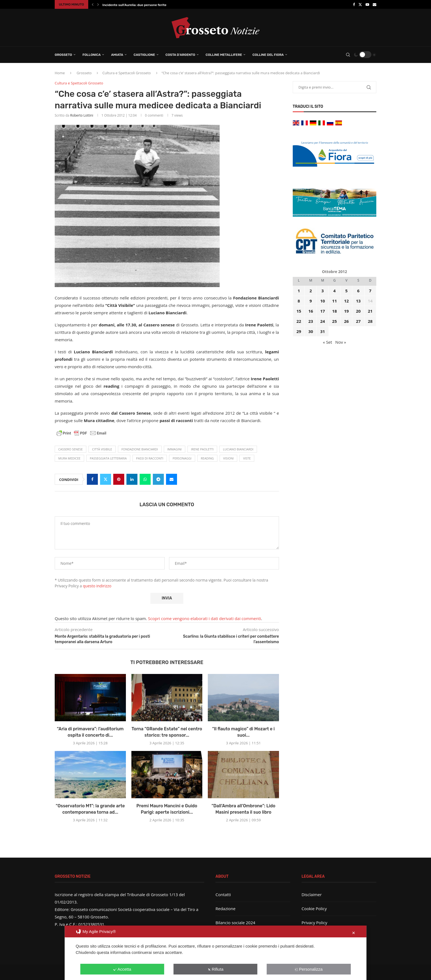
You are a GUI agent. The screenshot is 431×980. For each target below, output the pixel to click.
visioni (229, 458)
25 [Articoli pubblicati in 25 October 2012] (334, 321)
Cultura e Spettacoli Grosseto (126, 73)
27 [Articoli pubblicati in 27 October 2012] (358, 321)
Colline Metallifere (224, 55)
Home (60, 73)
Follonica (92, 55)
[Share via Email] (172, 479)
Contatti (223, 894)
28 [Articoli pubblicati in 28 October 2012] (370, 321)
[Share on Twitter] (106, 479)
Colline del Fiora (268, 55)
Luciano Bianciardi (238, 449)
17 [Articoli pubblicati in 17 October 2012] (323, 311)
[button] (93, 4)
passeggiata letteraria (108, 458)
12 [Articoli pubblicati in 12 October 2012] (346, 301)
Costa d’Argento (180, 55)
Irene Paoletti (202, 449)
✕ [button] (354, 933)
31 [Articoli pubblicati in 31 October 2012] (323, 331)
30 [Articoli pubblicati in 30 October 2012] (311, 331)
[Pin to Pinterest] (119, 479)
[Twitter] (360, 4)
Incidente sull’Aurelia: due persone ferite (135, 5)
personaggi (182, 458)
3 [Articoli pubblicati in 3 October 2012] (323, 291)
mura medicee (69, 458)
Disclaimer (312, 894)
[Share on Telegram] (158, 479)
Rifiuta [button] (215, 969)
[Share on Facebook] (92, 479)
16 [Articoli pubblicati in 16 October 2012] (311, 311)
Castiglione (144, 55)
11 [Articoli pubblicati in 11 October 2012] (334, 301)
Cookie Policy (314, 909)
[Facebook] (354, 4)
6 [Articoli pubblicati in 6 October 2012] (358, 291)
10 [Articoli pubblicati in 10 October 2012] (323, 301)
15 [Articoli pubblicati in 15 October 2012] (299, 311)
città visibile (102, 449)
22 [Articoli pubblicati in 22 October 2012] (299, 321)
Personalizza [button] (309, 969)
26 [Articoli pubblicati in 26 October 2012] (346, 321)
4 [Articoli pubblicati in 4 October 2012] (335, 291)
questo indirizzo (97, 586)
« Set (328, 342)
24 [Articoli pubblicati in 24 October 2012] (323, 321)
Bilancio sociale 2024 (235, 923)
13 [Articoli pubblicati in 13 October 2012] (358, 301)
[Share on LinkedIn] (132, 479)
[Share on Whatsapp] (145, 479)
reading (207, 458)
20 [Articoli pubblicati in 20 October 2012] (358, 311)
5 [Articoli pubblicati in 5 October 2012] (346, 291)
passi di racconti (150, 458)
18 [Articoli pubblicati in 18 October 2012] (334, 311)
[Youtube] (367, 4)
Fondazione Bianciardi (140, 449)
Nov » (341, 342)
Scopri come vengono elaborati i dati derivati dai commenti (205, 618)
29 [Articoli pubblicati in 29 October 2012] (299, 331)
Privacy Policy (314, 923)
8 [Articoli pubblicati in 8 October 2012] (299, 301)
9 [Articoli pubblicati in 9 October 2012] (311, 301)
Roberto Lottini (82, 115)
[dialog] (215, 953)
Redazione (226, 909)
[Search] (348, 55)
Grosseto (63, 55)
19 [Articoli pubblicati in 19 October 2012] (346, 311)
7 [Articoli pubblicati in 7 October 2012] (370, 291)
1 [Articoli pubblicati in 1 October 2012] (299, 291)
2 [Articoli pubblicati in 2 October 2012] (311, 291)
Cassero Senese (71, 449)
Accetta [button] (122, 969)
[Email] (375, 4)
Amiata (117, 55)
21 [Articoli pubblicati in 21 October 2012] (370, 311)
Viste (247, 458)
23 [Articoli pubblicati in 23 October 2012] (311, 321)
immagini (175, 449)
